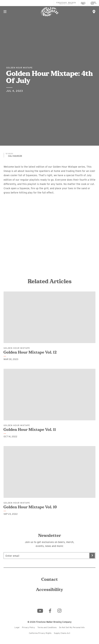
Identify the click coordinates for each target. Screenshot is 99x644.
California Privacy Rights (40, 633)
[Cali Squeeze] (93, 3)
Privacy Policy (28, 627)
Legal (17, 627)
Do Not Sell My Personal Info (72, 627)
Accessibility (49, 590)
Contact (49, 579)
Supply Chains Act (62, 633)
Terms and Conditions (47, 627)
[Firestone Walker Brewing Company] (66, 3)
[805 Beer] (83, 3)
